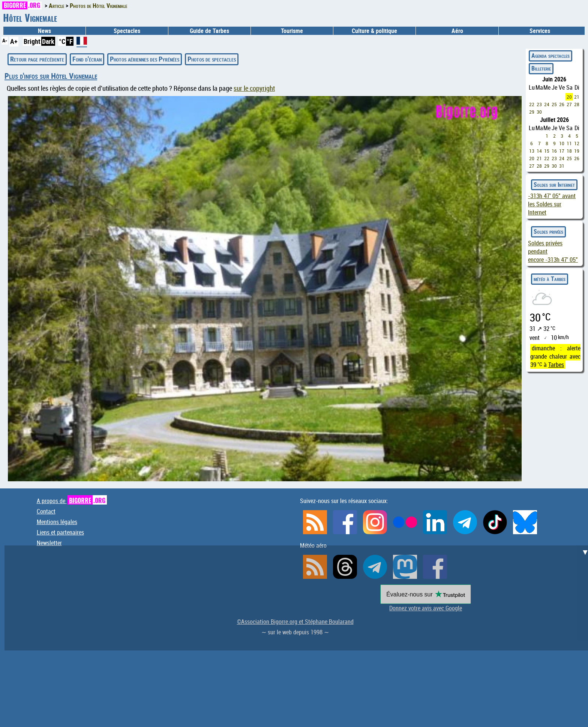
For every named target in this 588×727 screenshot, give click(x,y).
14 (539, 151)
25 (554, 104)
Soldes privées (548, 231)
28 (577, 104)
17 (562, 151)
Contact (46, 511)
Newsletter (49, 543)
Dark (48, 41)
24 (547, 104)
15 (547, 151)
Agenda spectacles (550, 56)
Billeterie (541, 68)
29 (532, 112)
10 (562, 143)
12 (577, 143)
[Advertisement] (298, 598)
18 (569, 151)
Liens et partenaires (60, 532)
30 (539, 112)
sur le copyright (254, 88)
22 (532, 104)
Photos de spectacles (212, 59)
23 (539, 104)
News (44, 31)
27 (569, 104)
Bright (32, 41)
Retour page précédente (37, 59)
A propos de (72, 501)
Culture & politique (374, 31)
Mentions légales (57, 522)
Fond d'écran (87, 59)
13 (532, 151)
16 (554, 151)
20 (569, 97)
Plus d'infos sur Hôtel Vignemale (51, 76)
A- (5, 40)
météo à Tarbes (550, 279)
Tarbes (556, 365)
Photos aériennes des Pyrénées (145, 59)
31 (562, 166)
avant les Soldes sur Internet (552, 204)
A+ (14, 41)
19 (577, 151)
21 (577, 97)
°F (70, 41)
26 (562, 104)
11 (569, 143)
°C (62, 41)
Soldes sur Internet (554, 185)
